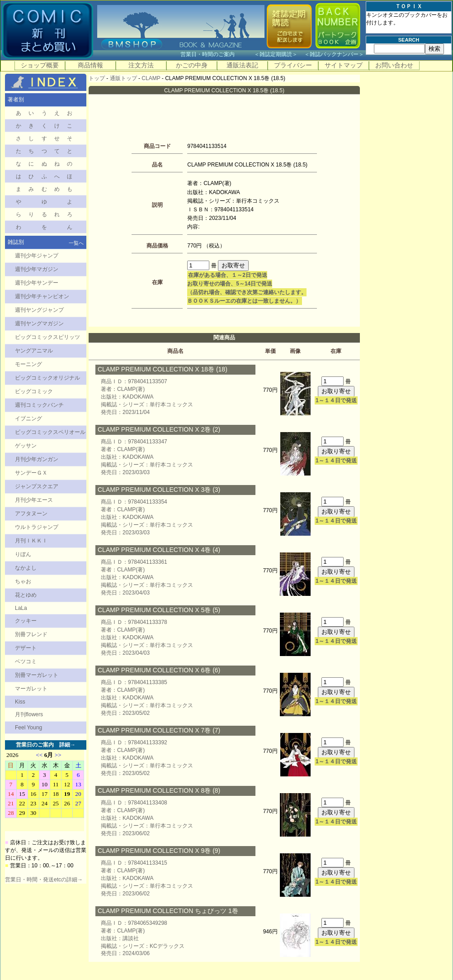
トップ (97, 78)
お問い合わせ (394, 65)
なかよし (26, 568)
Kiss (20, 702)
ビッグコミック (34, 391)
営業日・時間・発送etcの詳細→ (44, 880)
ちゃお (23, 581)
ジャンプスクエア (37, 486)
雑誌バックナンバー (334, 54)
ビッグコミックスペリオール (50, 432)
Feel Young (28, 728)
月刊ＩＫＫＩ (31, 541)
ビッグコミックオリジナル (47, 378)
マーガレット (31, 689)
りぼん (23, 554)
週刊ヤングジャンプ (39, 310)
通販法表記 (242, 65)
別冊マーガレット (37, 675)
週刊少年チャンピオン (42, 296)
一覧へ (76, 243)
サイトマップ (344, 65)
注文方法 (141, 65)
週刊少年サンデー (37, 283)
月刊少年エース (34, 500)
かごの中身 (192, 65)
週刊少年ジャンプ (37, 256)
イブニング (28, 419)
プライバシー (293, 65)
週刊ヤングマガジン (39, 323)
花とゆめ (26, 595)
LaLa (21, 608)
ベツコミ (26, 661)
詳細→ (67, 745)
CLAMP (151, 78)
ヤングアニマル (34, 351)
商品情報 (90, 65)
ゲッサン (26, 446)
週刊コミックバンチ (39, 405)
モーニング (28, 364)
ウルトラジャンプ (37, 527)
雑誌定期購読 (276, 54)
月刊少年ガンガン (37, 459)
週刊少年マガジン (37, 269)
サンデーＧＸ (31, 473)
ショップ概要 (40, 65)
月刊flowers (29, 714)
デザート (26, 648)
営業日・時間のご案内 (216, 54)
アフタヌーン (31, 514)
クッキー (26, 621)
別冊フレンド (31, 634)
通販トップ (123, 78)
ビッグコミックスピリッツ (47, 337)
